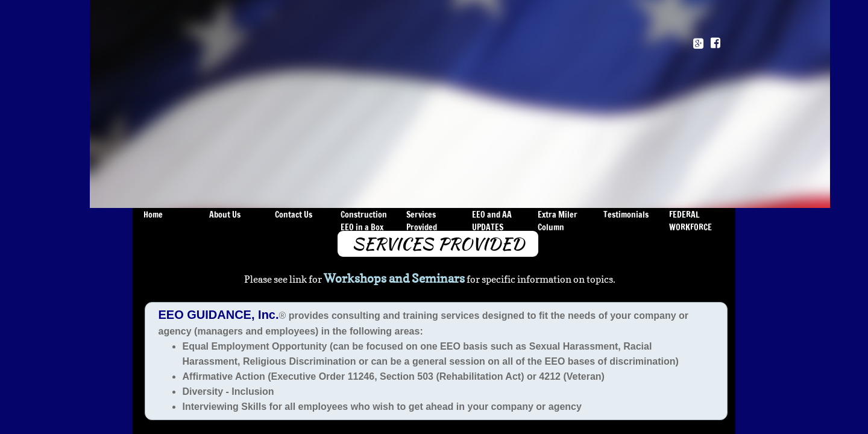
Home (153, 215)
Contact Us (294, 215)
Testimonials (626, 215)
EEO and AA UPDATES (492, 221)
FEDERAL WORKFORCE (690, 221)
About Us (225, 215)
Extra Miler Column (558, 221)
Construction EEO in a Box (364, 221)
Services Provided (422, 221)
